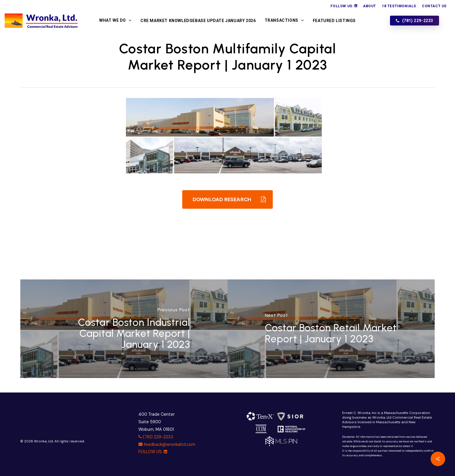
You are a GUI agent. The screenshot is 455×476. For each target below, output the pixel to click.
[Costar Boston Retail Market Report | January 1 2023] (331, 329)
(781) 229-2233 (156, 437)
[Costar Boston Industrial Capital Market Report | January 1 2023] (124, 329)
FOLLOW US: (153, 452)
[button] (228, 199)
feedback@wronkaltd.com (167, 444)
